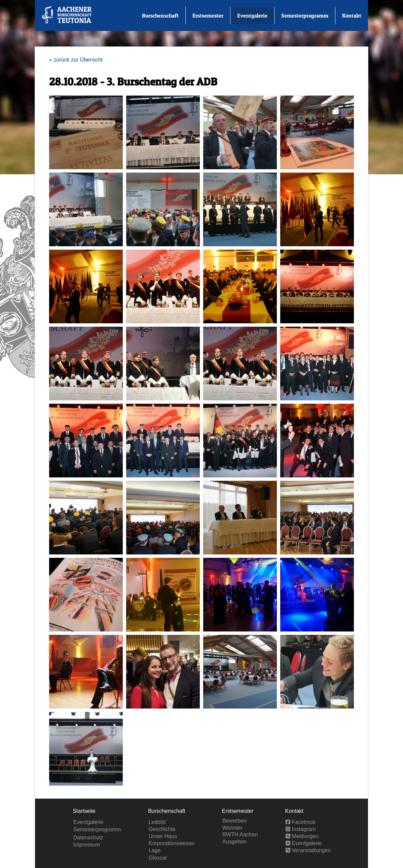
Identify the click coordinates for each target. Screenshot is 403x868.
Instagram (301, 829)
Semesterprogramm (305, 15)
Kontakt (352, 15)
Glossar (158, 858)
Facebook (301, 822)
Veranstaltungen (308, 850)
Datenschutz (88, 838)
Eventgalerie (252, 15)
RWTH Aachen (240, 835)
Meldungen (302, 836)
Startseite (84, 811)
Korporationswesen (172, 843)
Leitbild (157, 822)
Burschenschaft (160, 15)
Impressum (87, 845)
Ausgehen (234, 842)
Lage (155, 850)
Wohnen (232, 828)
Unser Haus (163, 836)
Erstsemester (208, 15)
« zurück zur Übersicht (76, 60)
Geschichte (162, 829)
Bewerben (234, 821)
